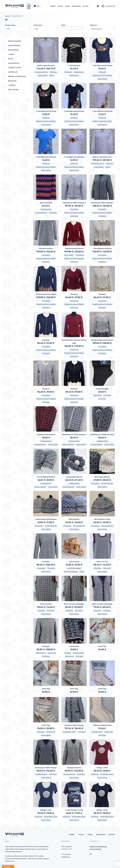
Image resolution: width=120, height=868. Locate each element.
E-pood (60, 6)
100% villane (53, 213)
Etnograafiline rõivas (41, 72)
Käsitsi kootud (46, 572)
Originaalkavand (79, 72)
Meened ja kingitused (17, 76)
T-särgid (12, 85)
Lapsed (11, 54)
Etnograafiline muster (69, 732)
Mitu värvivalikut (69, 255)
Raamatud (12, 81)
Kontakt (85, 6)
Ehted (11, 59)
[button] (38, 6)
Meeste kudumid (15, 41)
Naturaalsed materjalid (71, 572)
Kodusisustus (14, 63)
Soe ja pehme (74, 209)
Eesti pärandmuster (41, 213)
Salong (67, 6)
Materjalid (13, 72)
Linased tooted (15, 68)
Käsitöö (52, 76)
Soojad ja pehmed (46, 209)
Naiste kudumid (14, 45)
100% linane (53, 72)
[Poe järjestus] (102, 29)
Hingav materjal (43, 76)
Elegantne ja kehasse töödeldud (102, 76)
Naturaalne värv (41, 653)
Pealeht (53, 6)
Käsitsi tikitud (97, 395)
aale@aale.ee (66, 857)
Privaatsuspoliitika (95, 849)
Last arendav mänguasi (74, 568)
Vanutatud (68, 653)
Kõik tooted (13, 90)
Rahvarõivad (76, 6)
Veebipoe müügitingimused (98, 846)
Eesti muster (102, 399)
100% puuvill (68, 72)
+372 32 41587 (66, 854)
